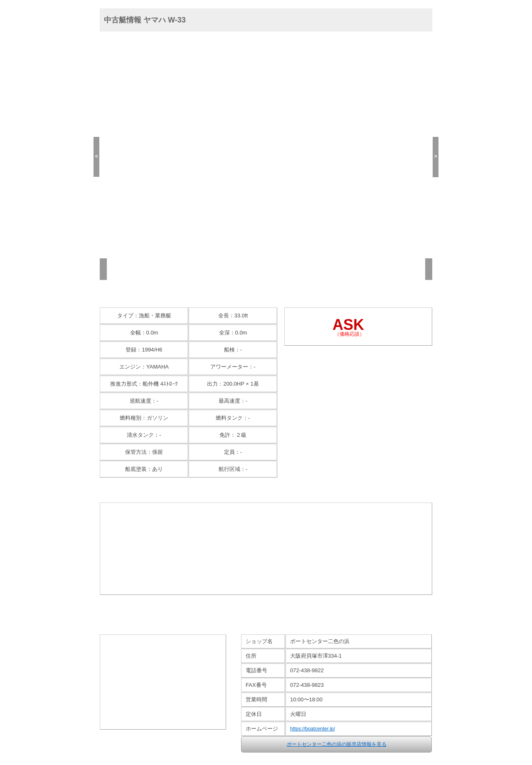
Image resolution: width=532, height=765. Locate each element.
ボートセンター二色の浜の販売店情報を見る (337, 744)
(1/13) (110, 238)
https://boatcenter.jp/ (313, 729)
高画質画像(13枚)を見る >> (266, 290)
